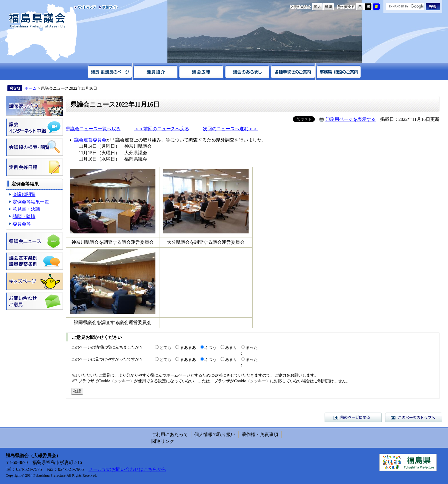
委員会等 (22, 224)
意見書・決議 (26, 209)
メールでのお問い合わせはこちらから (127, 469)
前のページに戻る (353, 417)
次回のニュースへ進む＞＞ (230, 129)
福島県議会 (37, 21)
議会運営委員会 (90, 140)
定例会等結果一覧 (31, 202)
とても (165, 347)
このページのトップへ (414, 417)
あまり (231, 347)
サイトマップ (85, 7)
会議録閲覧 (24, 194)
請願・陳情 (24, 216)
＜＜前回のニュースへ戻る (162, 129)
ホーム (31, 88)
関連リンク (163, 441)
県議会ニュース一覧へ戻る (93, 129)
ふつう (211, 347)
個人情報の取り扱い (215, 434)
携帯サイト (107, 7)
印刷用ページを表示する (351, 119)
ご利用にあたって (170, 434)
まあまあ (188, 347)
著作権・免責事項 (260, 434)
